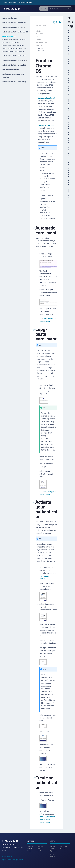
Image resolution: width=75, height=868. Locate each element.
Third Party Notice (64, 847)
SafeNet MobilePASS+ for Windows (16, 56)
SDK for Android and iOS (11, 70)
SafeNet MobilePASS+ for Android (15, 23)
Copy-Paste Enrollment (47, 125)
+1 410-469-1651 (7, 857)
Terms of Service (53, 855)
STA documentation (10, 2)
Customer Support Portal (40, 848)
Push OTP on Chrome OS (10, 42)
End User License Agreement (54, 848)
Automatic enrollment (68, 48)
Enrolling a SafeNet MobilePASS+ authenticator (47, 820)
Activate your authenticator (68, 132)
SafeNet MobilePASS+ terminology (14, 82)
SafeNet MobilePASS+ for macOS (15, 60)
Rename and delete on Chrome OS (14, 48)
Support (30, 841)
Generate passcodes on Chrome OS (14, 39)
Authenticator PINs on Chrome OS (13, 45)
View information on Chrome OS (13, 52)
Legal (53, 841)
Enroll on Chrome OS (9, 36)
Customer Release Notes (30, 848)
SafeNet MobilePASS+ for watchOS (14, 65)
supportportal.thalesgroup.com (12, 860)
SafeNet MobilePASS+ (10, 18)
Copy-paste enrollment (68, 87)
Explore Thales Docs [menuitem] (25, 2)
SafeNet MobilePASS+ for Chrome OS (16, 32)
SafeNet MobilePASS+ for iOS (14, 27)
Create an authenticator (68, 178)
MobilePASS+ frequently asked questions (13, 76)
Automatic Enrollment (46, 98)
